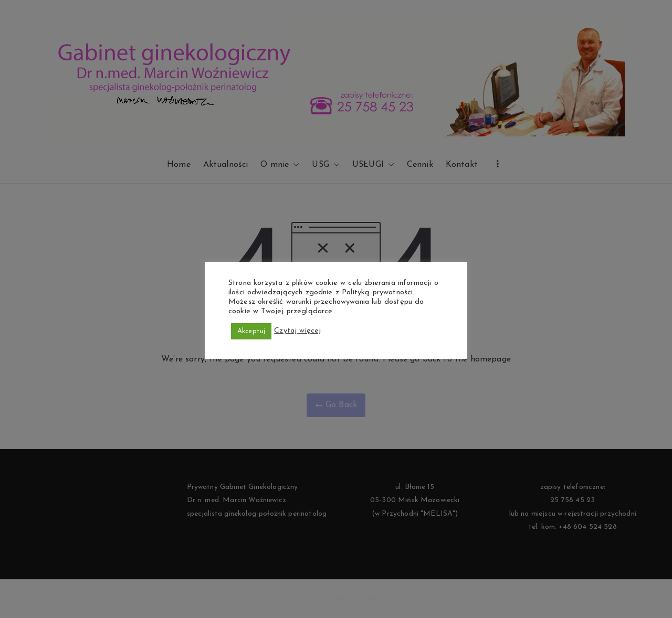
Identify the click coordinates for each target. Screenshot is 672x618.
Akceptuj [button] (251, 331)
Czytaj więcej (297, 331)
